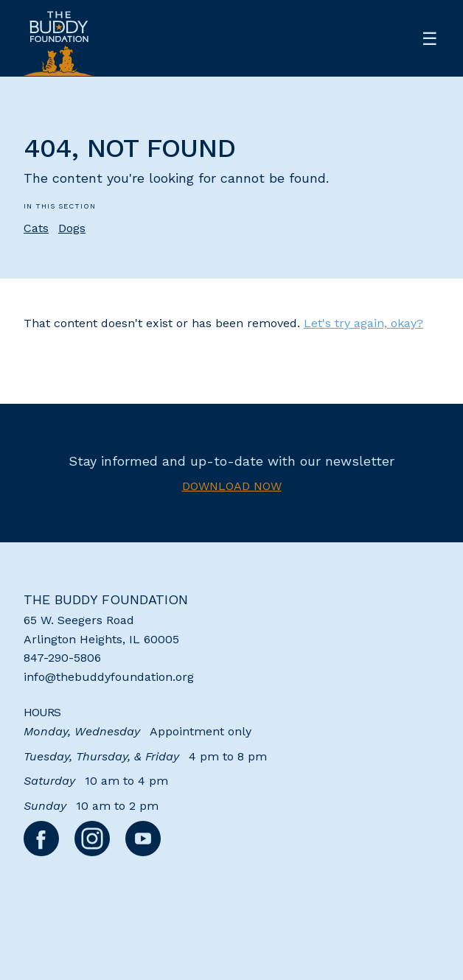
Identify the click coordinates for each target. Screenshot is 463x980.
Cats (36, 228)
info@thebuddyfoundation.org (109, 677)
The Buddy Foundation (106, 599)
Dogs (72, 228)
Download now (232, 486)
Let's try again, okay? (363, 323)
